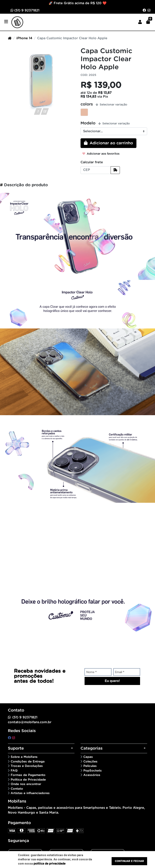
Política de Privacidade (28, 780)
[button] (140, 22)
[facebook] (10, 738)
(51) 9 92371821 (25, 10)
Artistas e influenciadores (30, 793)
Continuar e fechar (129, 861)
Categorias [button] (92, 748)
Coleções (90, 762)
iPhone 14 (24, 38)
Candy (84, 112)
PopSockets (93, 771)
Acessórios (92, 775)
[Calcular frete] (115, 170)
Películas (90, 766)
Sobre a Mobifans (24, 757)
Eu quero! (112, 681)
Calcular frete (92, 162)
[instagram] (14, 738)
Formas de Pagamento (28, 775)
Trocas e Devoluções (27, 766)
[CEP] (96, 170)
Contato (17, 789)
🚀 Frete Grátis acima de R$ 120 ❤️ (78, 3)
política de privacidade (49, 864)
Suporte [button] (16, 748)
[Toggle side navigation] (6, 22)
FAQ (14, 771)
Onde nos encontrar (26, 784)
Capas (88, 757)
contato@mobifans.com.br (30, 722)
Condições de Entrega (28, 762)
